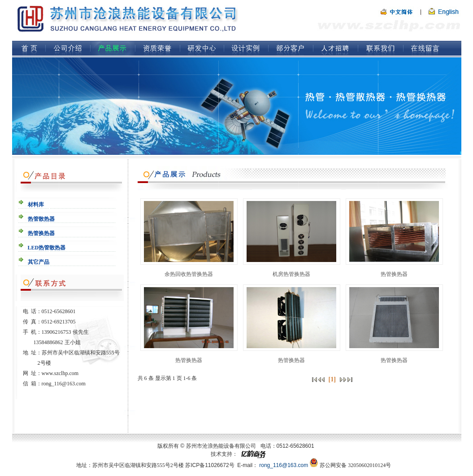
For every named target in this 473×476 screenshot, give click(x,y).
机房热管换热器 (291, 274)
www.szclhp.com (60, 373)
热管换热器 (394, 274)
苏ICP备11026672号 (210, 465)
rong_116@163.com (64, 384)
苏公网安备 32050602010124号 (355, 465)
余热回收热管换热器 (189, 274)
